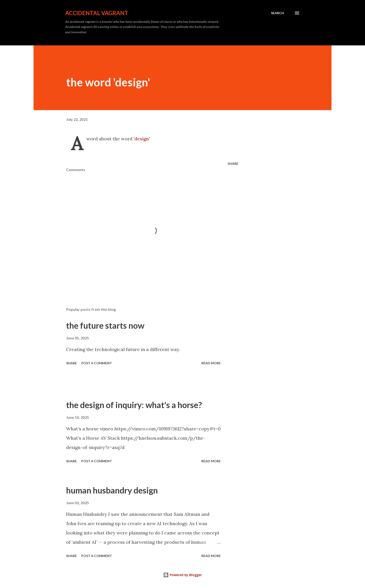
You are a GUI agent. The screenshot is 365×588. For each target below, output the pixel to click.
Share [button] (233, 164)
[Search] (277, 13)
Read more (211, 363)
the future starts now (105, 325)
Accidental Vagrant (97, 13)
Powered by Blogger (182, 575)
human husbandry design (112, 490)
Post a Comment (97, 363)
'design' (142, 139)
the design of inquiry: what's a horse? (134, 405)
